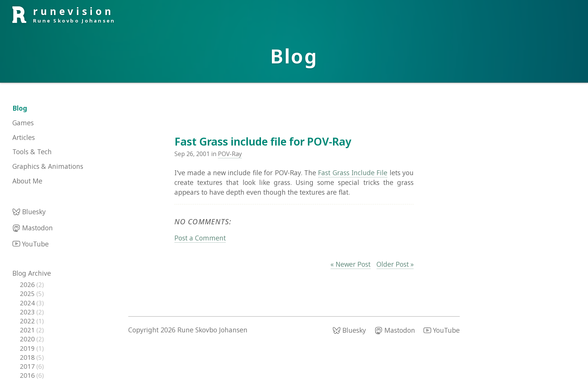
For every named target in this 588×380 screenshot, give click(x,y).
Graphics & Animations (48, 166)
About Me (27, 181)
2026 (28, 285)
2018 (28, 357)
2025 (28, 294)
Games (23, 123)
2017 (28, 366)
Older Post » (395, 264)
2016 (28, 375)
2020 (28, 339)
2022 (28, 321)
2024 (28, 303)
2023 (28, 312)
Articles (24, 137)
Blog (20, 108)
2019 (28, 348)
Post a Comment (200, 238)
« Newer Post (350, 264)
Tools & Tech (32, 152)
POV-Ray (230, 154)
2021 (28, 330)
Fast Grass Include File (353, 173)
